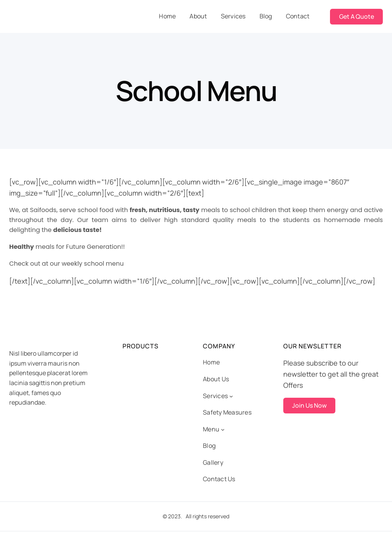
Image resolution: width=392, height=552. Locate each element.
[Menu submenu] (223, 430)
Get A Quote (357, 16)
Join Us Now (309, 405)
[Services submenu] (231, 396)
